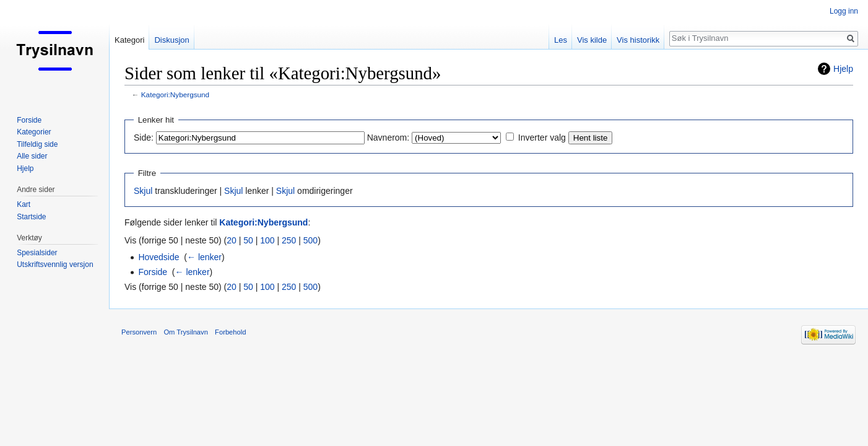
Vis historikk (638, 40)
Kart (24, 204)
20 (232, 240)
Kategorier (34, 132)
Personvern (139, 332)
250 (289, 240)
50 (248, 240)
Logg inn (844, 11)
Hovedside (158, 257)
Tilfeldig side (37, 144)
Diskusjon (171, 40)
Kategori (129, 40)
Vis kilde (592, 40)
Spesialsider (37, 253)
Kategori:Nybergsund (175, 94)
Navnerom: (388, 138)
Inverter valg (542, 138)
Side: (144, 138)
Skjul (143, 191)
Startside (31, 217)
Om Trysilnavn (186, 332)
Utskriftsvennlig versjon (55, 265)
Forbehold (230, 332)
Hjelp (843, 69)
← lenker (204, 257)
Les (561, 40)
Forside (153, 272)
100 (267, 240)
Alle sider (32, 156)
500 (310, 240)
